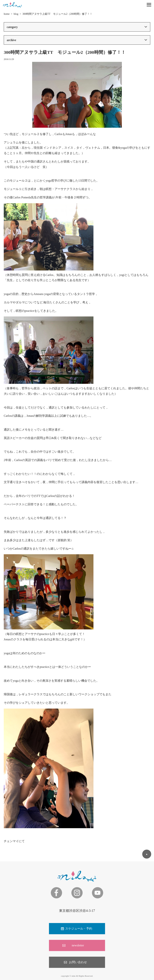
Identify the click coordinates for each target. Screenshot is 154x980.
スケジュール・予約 (79, 929)
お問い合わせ (78, 962)
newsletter (78, 945)
